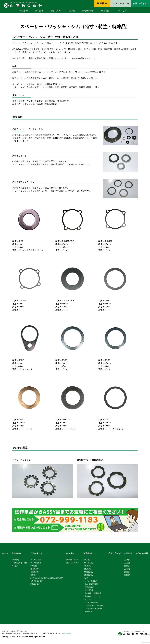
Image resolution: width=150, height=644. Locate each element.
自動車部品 (87, 569)
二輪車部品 (87, 566)
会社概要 (127, 560)
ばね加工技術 (35, 569)
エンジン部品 (88, 563)
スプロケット (89, 599)
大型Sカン (88, 611)
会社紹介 (105, 11)
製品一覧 (87, 560)
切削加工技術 (35, 572)
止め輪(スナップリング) (93, 596)
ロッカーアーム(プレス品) (94, 608)
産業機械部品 (88, 575)
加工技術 (39, 11)
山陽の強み (55, 11)
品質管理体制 (115, 553)
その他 (86, 578)
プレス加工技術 (36, 560)
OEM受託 (15, 566)
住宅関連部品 (89, 587)
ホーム (5, 553)
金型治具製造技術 (36, 581)
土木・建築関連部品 (92, 584)
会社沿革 (127, 563)
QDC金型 (34, 566)
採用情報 (102, 3)
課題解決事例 (88, 11)
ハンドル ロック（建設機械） (95, 605)
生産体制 (71, 11)
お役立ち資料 (122, 11)
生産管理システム (72, 560)
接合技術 (33, 575)
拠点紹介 (127, 566)
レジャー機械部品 (91, 581)
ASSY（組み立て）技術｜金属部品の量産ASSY (47, 578)
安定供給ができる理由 (19, 563)
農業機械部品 (88, 572)
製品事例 (24, 11)
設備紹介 (127, 575)
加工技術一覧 (36, 553)
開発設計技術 (35, 584)
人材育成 (127, 569)
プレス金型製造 (36, 563)
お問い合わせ (66, 633)
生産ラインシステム (73, 563)
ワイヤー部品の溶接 (92, 602)
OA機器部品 (89, 590)
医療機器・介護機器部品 (93, 593)
